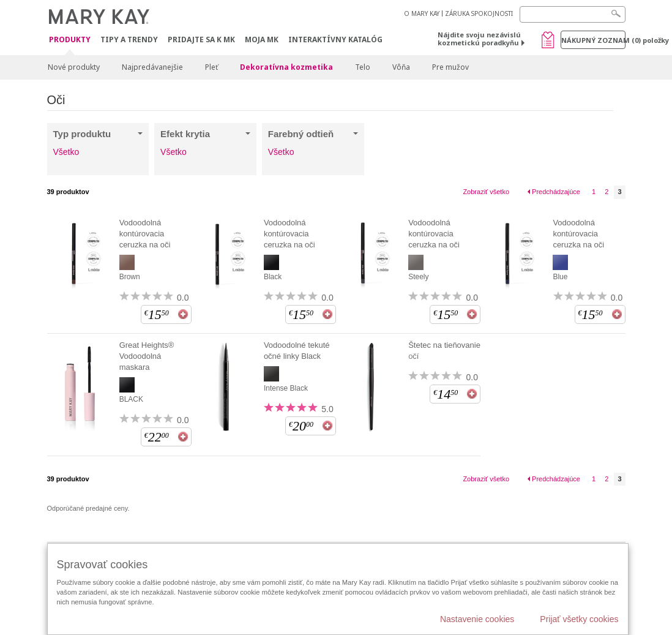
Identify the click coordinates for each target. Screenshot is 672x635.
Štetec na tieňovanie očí (444, 351)
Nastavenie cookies (477, 619)
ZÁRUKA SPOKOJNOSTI (479, 13)
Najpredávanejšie (152, 67)
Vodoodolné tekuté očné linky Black (297, 351)
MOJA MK (262, 39)
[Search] (573, 14)
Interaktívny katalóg (335, 39)
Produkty (70, 40)
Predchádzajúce (556, 192)
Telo (363, 67)
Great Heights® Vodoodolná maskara (147, 356)
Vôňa (401, 67)
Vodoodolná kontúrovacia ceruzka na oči (145, 234)
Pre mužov (450, 67)
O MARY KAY (422, 13)
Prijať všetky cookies (579, 619)
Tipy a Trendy (129, 39)
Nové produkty (74, 67)
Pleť (211, 67)
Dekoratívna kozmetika (286, 67)
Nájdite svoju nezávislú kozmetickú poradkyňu (479, 39)
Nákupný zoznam (593, 40)
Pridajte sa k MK (201, 39)
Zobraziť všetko (486, 192)
